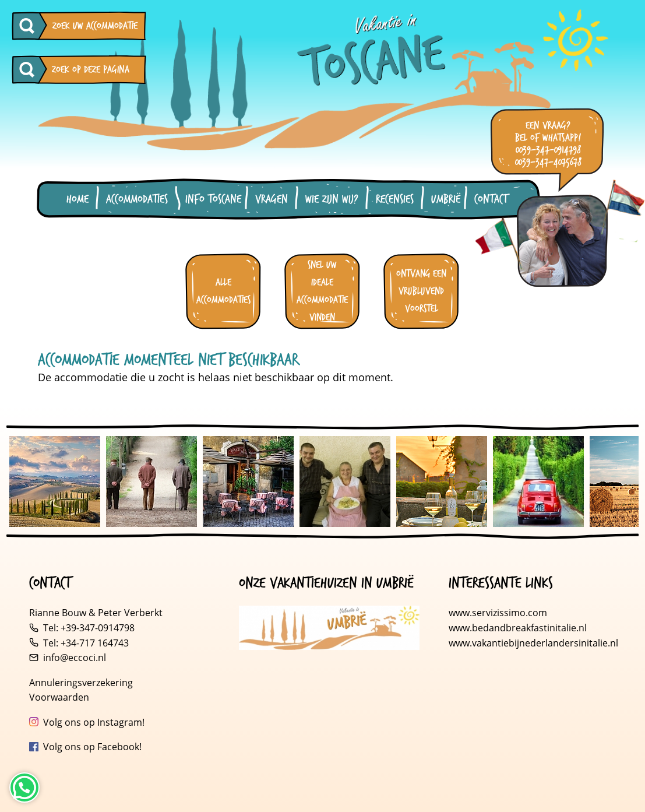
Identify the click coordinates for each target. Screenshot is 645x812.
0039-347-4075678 (548, 162)
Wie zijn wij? (332, 199)
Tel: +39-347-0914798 (89, 628)
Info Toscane (213, 199)
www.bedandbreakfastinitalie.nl (519, 628)
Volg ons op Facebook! (92, 747)
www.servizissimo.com (498, 613)
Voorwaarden (59, 697)
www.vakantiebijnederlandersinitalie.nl (533, 643)
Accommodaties (137, 199)
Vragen (272, 199)
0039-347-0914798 (548, 150)
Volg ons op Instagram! (94, 722)
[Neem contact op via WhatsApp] (24, 788)
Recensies (395, 199)
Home (77, 199)
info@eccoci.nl (75, 658)
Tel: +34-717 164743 (86, 643)
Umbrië (446, 199)
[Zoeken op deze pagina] (29, 70)
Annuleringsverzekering (81, 683)
